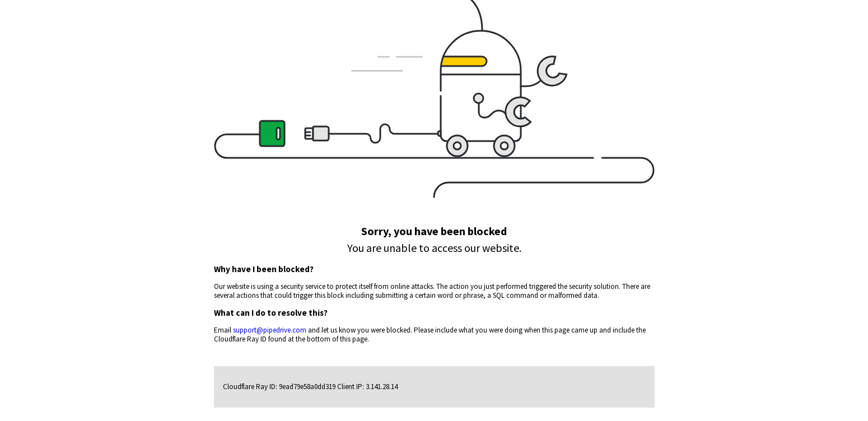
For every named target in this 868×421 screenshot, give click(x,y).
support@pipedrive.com (270, 330)
